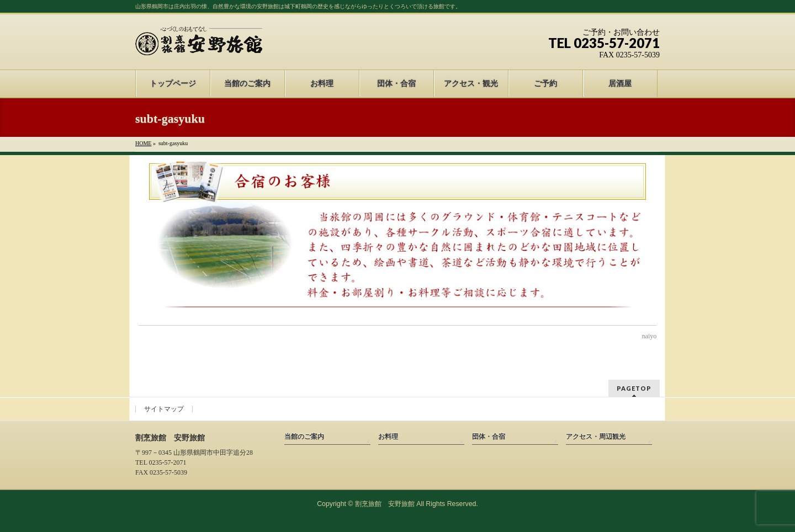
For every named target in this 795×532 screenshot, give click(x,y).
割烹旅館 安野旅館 (385, 504)
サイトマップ (164, 409)
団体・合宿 (489, 437)
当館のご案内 (304, 437)
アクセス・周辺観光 (596, 437)
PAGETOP (634, 388)
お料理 (388, 437)
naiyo (650, 336)
